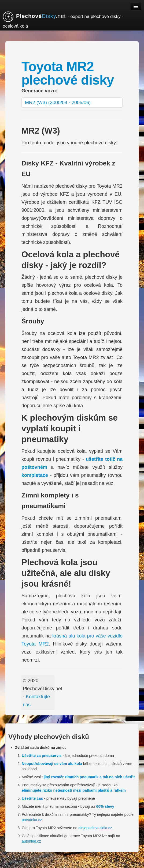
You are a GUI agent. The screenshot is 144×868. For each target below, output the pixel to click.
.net (63, 20)
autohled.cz (31, 841)
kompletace (35, 475)
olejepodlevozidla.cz (95, 828)
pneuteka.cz (32, 820)
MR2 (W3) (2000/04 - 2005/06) (58, 103)
